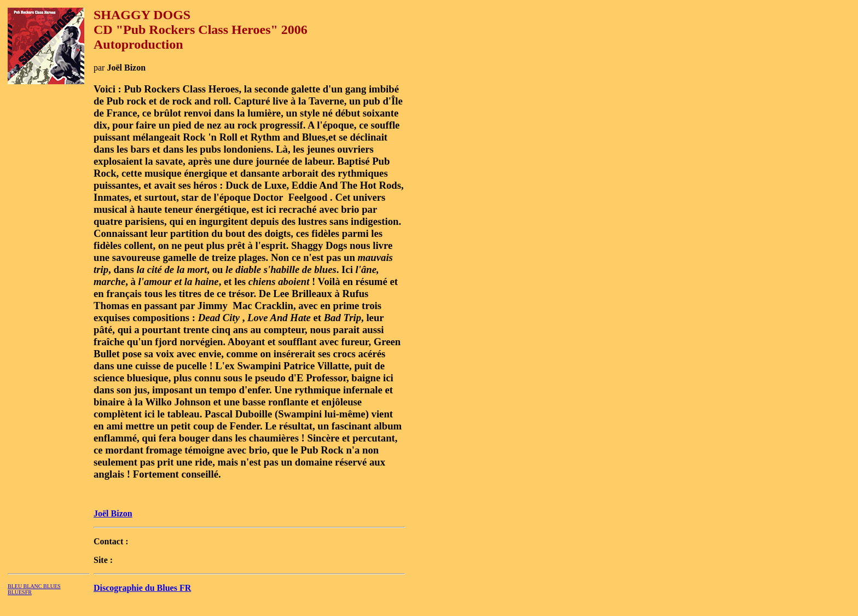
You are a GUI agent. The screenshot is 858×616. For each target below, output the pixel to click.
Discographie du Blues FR (142, 588)
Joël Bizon (113, 513)
